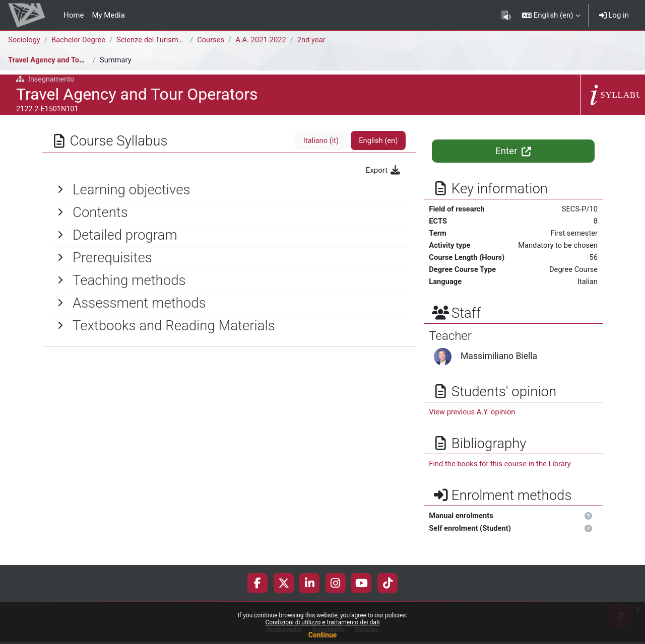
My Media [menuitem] (108, 15)
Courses (213, 40)
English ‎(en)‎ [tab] (378, 140)
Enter (513, 151)
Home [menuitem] (74, 15)
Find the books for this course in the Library (501, 466)
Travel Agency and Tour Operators (66, 60)
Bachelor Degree (80, 40)
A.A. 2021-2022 (264, 40)
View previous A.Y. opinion (473, 414)
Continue (323, 635)
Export (383, 170)
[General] (229, 190)
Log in (614, 15)
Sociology (24, 40)
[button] (551, 15)
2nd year (316, 40)
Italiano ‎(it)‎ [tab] (319, 140)
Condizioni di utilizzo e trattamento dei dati (322, 622)
